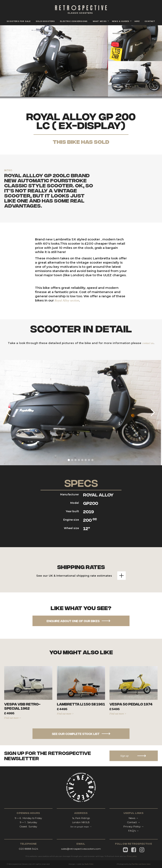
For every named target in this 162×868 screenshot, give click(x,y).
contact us (148, 343)
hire (137, 21)
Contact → (134, 822)
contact (150, 21)
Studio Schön (89, 864)
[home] (81, 11)
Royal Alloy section (67, 300)
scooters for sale (19, 21)
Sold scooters (45, 21)
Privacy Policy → (134, 826)
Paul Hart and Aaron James (141, 864)
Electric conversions (74, 21)
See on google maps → (81, 827)
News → (134, 818)
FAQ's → (134, 831)
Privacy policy (132, 856)
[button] (100, 21)
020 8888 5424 (28, 849)
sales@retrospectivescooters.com (81, 849)
